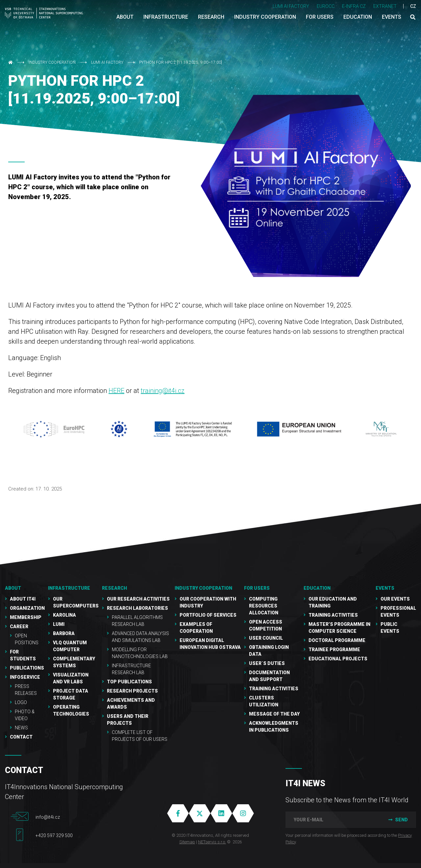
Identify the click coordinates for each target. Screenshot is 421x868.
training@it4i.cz (163, 391)
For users (257, 588)
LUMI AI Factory (107, 62)
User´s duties (267, 663)
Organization (27, 608)
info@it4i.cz (48, 817)
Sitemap (187, 842)
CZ (413, 6)
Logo (21, 702)
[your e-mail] (332, 820)
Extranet (385, 6)
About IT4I (23, 599)
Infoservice (25, 677)
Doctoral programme (337, 640)
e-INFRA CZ (354, 6)
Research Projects (132, 691)
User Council (266, 638)
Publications (27, 668)
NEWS (21, 728)
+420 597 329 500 (54, 835)
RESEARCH (114, 588)
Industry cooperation (53, 62)
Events (385, 588)
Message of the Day (274, 714)
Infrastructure (69, 588)
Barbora (64, 633)
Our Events (395, 599)
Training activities (333, 615)
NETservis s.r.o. (212, 842)
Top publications (129, 682)
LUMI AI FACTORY (291, 6)
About (13, 588)
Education (317, 588)
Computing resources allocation (264, 606)
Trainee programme (334, 650)
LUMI (59, 624)
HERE (116, 391)
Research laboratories (137, 608)
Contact (21, 737)
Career (19, 627)
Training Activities (274, 689)
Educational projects (338, 659)
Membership (26, 617)
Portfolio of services (208, 615)
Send (397, 820)
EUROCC (326, 6)
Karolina (64, 615)
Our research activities (138, 599)
